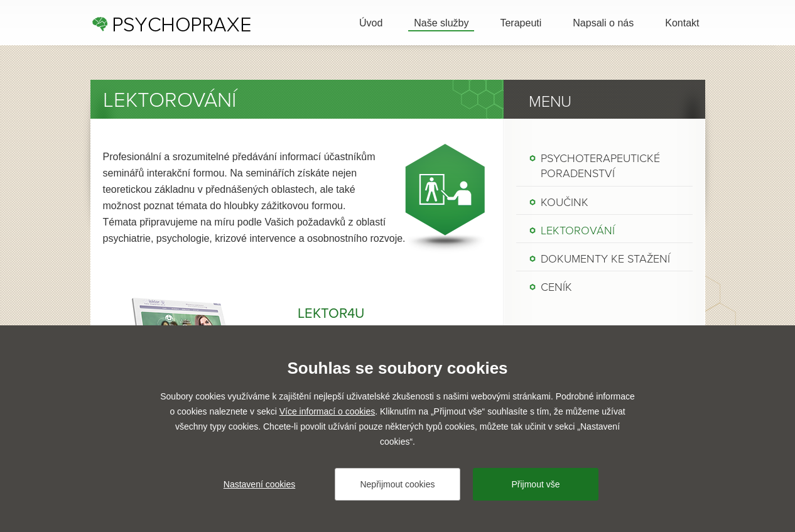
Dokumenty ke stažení (605, 259)
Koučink (565, 202)
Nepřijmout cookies (397, 484)
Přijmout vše (535, 484)
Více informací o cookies (327, 411)
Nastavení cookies (259, 484)
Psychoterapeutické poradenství (600, 166)
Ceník (556, 287)
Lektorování (578, 231)
